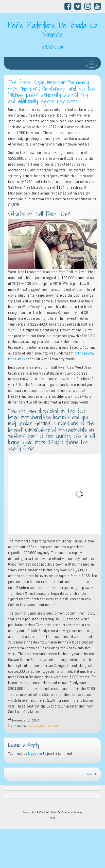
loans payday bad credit (43, 726)
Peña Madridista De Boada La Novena (53, 30)
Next (92, 774)
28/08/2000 (52, 47)
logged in (35, 753)
